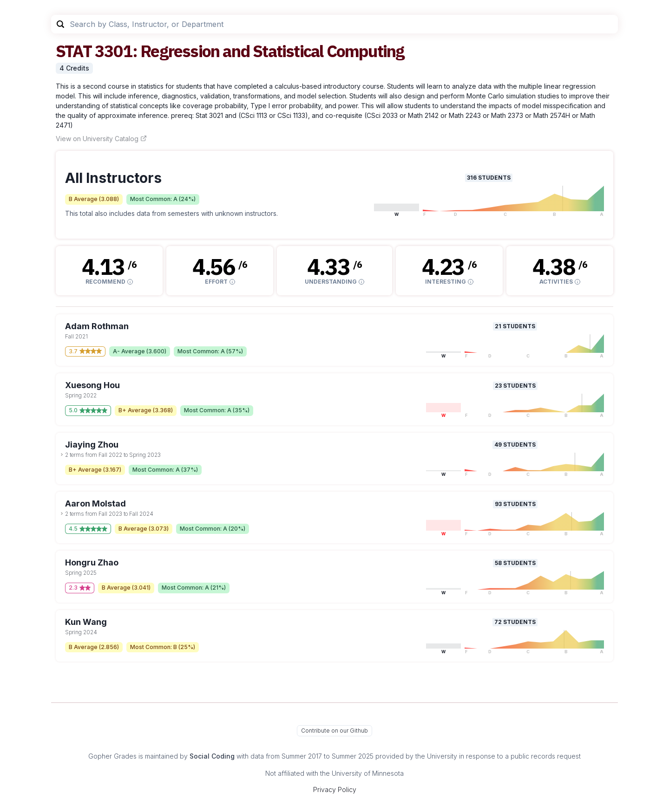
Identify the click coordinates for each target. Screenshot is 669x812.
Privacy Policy (335, 789)
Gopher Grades (112, 756)
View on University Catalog (101, 139)
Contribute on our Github (334, 731)
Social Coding (212, 756)
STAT (74, 51)
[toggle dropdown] (62, 455)
